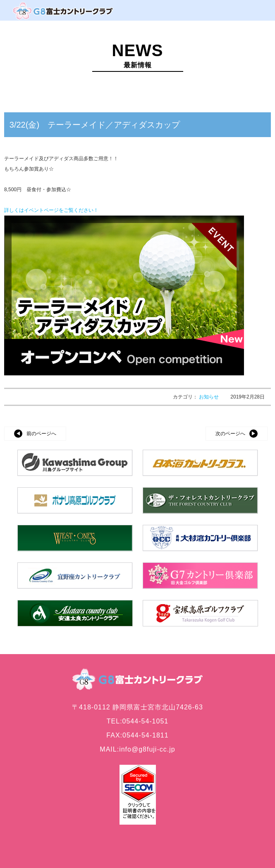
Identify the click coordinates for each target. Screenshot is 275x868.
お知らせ (209, 397)
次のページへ (230, 434)
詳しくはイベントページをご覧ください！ (51, 210)
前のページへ (41, 434)
